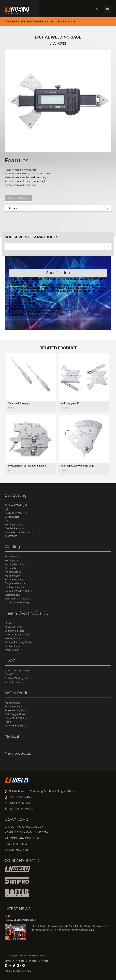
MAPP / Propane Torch (17, 671)
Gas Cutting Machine (16, 513)
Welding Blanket (14, 707)
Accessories (11, 536)
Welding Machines (15, 564)
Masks (8, 722)
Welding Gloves (13, 703)
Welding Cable (13, 576)
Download (44, 961)
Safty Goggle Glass (15, 714)
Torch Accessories (14, 587)
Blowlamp (10, 623)
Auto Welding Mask (15, 726)
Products (12, 22)
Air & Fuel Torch (13, 627)
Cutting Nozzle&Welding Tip (20, 532)
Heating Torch (12, 638)
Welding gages (32, 22)
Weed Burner (12, 650)
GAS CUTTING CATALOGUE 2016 (24, 827)
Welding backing (14, 579)
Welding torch (12, 560)
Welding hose (12, 568)
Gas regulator (12, 517)
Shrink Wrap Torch (15, 631)
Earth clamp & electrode (18, 599)
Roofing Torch (12, 646)
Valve (7, 521)
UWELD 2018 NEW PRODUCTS (23, 844)
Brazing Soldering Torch (18, 642)
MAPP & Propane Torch (17, 635)
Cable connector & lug (17, 602)
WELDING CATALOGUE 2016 (22, 838)
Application (21, 961)
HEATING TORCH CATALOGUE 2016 (26, 832)
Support (33, 961)
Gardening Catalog (16, 850)
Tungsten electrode (15, 583)
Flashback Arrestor (14, 528)
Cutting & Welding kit (16, 505)
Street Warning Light (16, 710)
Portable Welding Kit (16, 678)
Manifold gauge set (15, 682)
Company (9, 961)
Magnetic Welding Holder (19, 591)
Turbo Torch (11, 674)
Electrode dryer (13, 595)
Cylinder (9, 509)
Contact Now (18, 198)
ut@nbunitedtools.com (23, 809)
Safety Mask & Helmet (16, 718)
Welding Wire (12, 557)
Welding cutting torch (16, 524)
